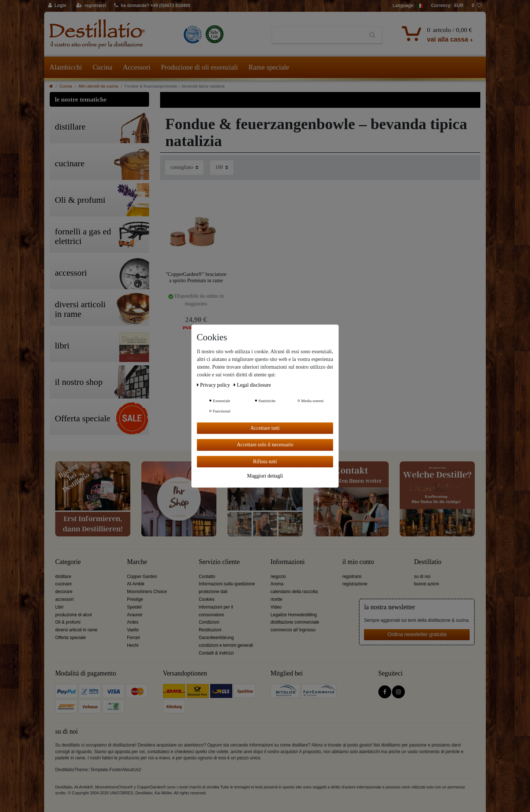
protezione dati (213, 592)
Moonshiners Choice (147, 592)
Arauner (135, 615)
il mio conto (358, 562)
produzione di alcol (73, 615)
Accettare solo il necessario (265, 445)
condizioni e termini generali (226, 645)
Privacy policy (214, 385)
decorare (64, 592)
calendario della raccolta (294, 592)
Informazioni (288, 562)
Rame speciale (269, 67)
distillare (63, 577)
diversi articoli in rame (76, 630)
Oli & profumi (68, 622)
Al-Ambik (136, 584)
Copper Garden (142, 577)
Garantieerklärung (216, 638)
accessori (64, 599)
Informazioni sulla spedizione (227, 584)
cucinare (63, 584)
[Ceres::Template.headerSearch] (372, 35)
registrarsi (352, 577)
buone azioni (426, 584)
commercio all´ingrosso (293, 630)
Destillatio (428, 562)
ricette (276, 599)
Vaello (133, 630)
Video (276, 607)
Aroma (277, 584)
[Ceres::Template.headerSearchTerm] (317, 35)
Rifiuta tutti (265, 462)
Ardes (133, 622)
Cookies (207, 599)
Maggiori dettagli (265, 476)
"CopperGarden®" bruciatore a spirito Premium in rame (196, 278)
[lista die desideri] (477, 6)
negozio (278, 577)
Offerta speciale (70, 638)
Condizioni (209, 622)
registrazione (355, 584)
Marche (137, 562)
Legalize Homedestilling (294, 615)
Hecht (133, 645)
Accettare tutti (265, 428)
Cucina (102, 67)
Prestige (135, 599)
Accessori (137, 67)
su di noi (422, 577)
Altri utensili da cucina (98, 86)
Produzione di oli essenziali (199, 67)
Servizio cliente (219, 562)
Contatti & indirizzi (216, 653)
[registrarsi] (91, 6)
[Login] (58, 6)
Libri (59, 607)
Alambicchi (66, 67)
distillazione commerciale (295, 622)
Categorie (68, 562)
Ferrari (133, 638)
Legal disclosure (252, 385)
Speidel (134, 607)
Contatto (207, 577)
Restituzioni (210, 630)
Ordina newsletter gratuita (417, 634)
